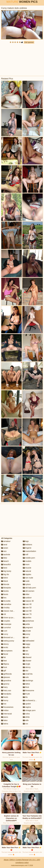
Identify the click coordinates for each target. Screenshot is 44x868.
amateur (6, 541)
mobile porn (29, 558)
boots (5, 594)
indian (5, 710)
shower (27, 661)
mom (26, 564)
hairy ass (6, 691)
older (26, 594)
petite (26, 624)
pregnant (28, 627)
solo (26, 677)
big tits (5, 574)
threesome (29, 691)
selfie (26, 647)
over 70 (27, 614)
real (26, 637)
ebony (5, 644)
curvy (5, 634)
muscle (27, 568)
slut (26, 671)
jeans (5, 717)
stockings (28, 681)
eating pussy (8, 641)
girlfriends (6, 674)
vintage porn (29, 710)
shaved (27, 657)
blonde (5, 584)
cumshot (6, 627)
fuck (4, 667)
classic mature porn (11, 611)
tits (25, 697)
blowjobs (6, 588)
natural (27, 571)
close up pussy (9, 618)
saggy (27, 644)
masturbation (30, 551)
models (27, 561)
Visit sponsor (29, 42)
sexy (26, 654)
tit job (26, 694)
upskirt (27, 704)
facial (5, 654)
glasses (6, 677)
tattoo (26, 684)
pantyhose (28, 621)
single (27, 664)
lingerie (27, 548)
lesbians (28, 545)
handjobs (6, 694)
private (27, 631)
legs (26, 541)
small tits (28, 674)
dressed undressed (10, 637)
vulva (26, 714)
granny (5, 684)
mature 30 (28, 601)
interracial (6, 714)
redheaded (29, 641)
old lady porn (29, 588)
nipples (27, 574)
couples (6, 621)
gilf (4, 671)
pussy (27, 634)
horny (5, 700)
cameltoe (6, 604)
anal (4, 545)
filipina (5, 664)
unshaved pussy (31, 700)
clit (4, 614)
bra (4, 598)
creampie (6, 624)
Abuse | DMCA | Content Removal (16, 860)
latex (4, 720)
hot (4, 704)
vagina (27, 707)
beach (5, 561)
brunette (6, 601)
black (5, 581)
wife (26, 720)
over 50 (27, 608)
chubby (5, 608)
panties (27, 618)
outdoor (27, 598)
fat (3, 657)
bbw (4, 558)
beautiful (6, 564)
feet (4, 661)
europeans (7, 651)
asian (5, 548)
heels (5, 697)
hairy (4, 687)
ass (4, 551)
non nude (28, 578)
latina (5, 724)
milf (26, 555)
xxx (25, 724)
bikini (5, 578)
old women (29, 591)
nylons (27, 584)
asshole (6, 555)
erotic (5, 647)
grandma (6, 681)
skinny (27, 667)
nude (26, 581)
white (26, 717)
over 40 (27, 604)
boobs (5, 591)
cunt (4, 631)
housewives (7, 707)
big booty (6, 571)
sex (26, 651)
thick (26, 687)
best (4, 568)
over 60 (27, 611)
